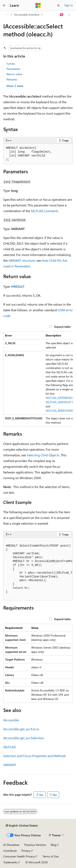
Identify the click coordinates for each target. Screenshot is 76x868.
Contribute (10, 851)
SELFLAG (10, 747)
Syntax (11, 63)
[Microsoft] (38, 5)
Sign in (69, 5)
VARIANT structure (22, 260)
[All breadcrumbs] (7, 15)
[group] (38, 379)
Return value (14, 74)
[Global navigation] (4, 5)
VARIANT (10, 765)
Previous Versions (35, 845)
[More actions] (69, 15)
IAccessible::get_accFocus (21, 729)
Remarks (12, 79)
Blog (54, 845)
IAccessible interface (27, 15)
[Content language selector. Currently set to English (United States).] (22, 826)
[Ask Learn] (62, 15)
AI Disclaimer (11, 845)
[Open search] (59, 5)
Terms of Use (51, 856)
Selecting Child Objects (43, 455)
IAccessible (11, 720)
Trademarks (10, 862)
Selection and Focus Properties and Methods (35, 756)
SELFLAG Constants (44, 211)
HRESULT (18, 286)
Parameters (13, 69)
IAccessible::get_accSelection (24, 738)
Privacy (26, 851)
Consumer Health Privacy (19, 856)
